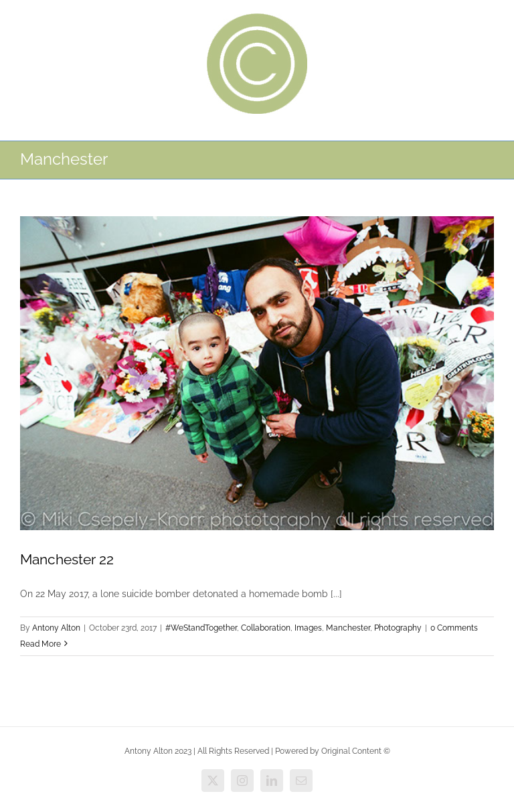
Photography (398, 628)
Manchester (348, 628)
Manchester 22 (67, 559)
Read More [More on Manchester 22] (40, 644)
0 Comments (454, 628)
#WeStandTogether (201, 628)
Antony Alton (56, 628)
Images (308, 628)
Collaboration (266, 628)
